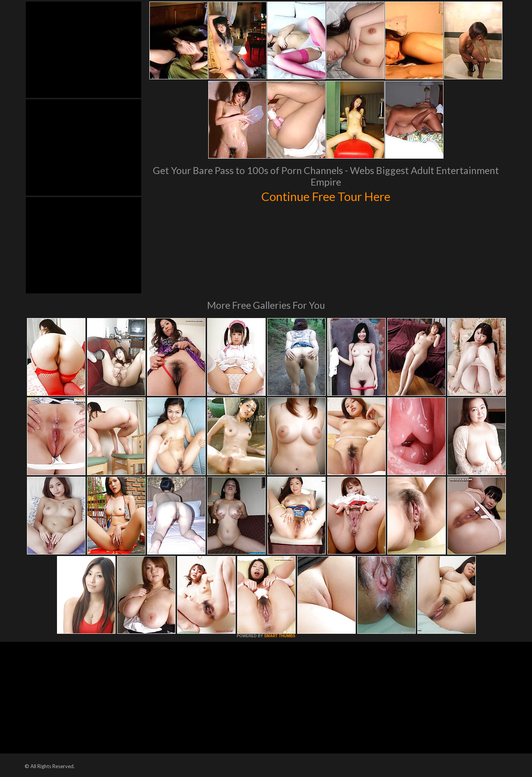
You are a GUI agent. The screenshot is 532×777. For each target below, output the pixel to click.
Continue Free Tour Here (326, 196)
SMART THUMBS (280, 636)
